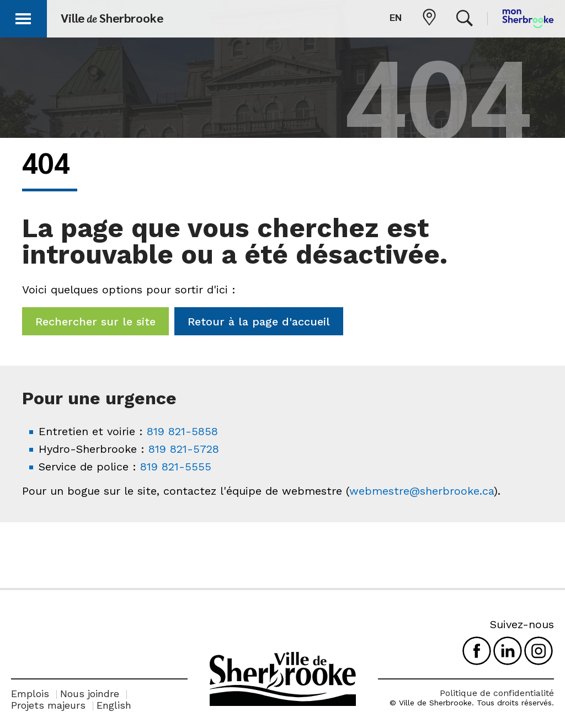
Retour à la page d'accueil (259, 322)
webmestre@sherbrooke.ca (422, 491)
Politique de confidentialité (497, 693)
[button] (23, 17)
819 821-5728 (184, 449)
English (114, 705)
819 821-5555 (176, 467)
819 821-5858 (182, 431)
